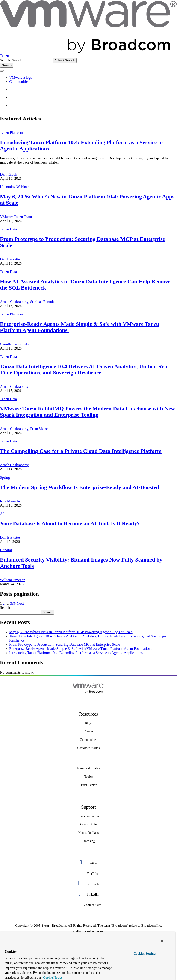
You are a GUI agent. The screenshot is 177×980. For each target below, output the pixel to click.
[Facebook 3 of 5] (88, 883)
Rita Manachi (10, 501)
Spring (5, 477)
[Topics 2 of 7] (88, 777)
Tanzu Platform (11, 133)
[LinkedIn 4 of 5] (88, 894)
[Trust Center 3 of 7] (88, 785)
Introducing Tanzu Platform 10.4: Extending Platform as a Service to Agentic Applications (76, 653)
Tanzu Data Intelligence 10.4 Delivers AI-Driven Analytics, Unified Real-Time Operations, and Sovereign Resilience (85, 369)
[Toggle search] (7, 65)
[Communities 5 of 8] (88, 740)
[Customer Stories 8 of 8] (88, 748)
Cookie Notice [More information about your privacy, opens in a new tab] (52, 978)
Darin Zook (9, 174)
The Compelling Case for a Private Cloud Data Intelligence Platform (81, 451)
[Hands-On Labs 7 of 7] (88, 833)
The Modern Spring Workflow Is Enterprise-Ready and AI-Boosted (80, 487)
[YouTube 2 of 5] (88, 873)
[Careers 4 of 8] (88, 732)
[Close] (162, 941)
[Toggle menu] (2, 71)
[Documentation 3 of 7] (88, 825)
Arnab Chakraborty (14, 302)
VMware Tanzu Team (16, 217)
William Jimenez (12, 580)
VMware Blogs (21, 77)
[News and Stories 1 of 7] (88, 768)
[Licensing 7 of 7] (88, 841)
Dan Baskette (10, 259)
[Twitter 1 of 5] (88, 862)
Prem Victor (39, 429)
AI (2, 514)
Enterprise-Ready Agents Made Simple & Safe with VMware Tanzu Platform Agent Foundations (81, 649)
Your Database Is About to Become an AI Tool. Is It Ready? (70, 523)
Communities (19, 82)
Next (20, 603)
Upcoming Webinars (15, 187)
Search (5, 60)
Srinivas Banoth (42, 302)
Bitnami (6, 550)
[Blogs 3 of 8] (88, 723)
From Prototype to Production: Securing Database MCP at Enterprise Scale (65, 644)
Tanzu (4, 56)
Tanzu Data (8, 229)
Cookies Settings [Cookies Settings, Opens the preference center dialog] (145, 954)
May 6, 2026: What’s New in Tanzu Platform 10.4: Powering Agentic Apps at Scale (71, 632)
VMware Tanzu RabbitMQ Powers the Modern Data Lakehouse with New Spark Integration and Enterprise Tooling (87, 412)
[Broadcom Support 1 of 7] (88, 816)
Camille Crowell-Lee (16, 344)
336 (13, 603)
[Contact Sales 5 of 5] (88, 904)
